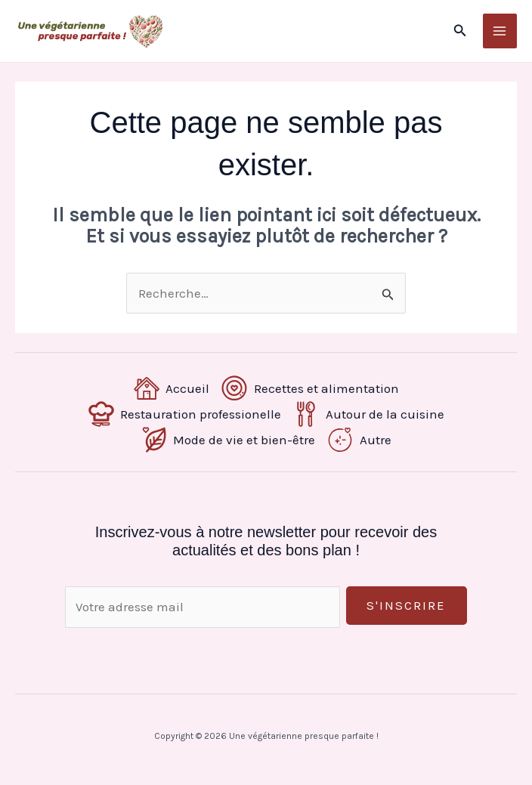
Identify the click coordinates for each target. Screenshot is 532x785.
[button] (460, 31)
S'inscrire (406, 606)
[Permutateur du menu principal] (500, 32)
